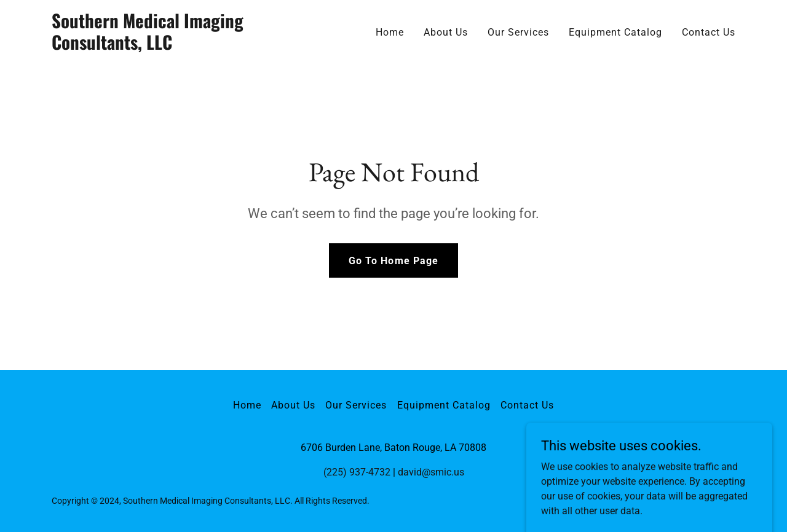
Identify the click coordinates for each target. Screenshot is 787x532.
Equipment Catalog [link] (615, 32)
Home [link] (390, 32)
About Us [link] (446, 32)
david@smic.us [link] (431, 472)
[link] (171, 46)
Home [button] (247, 405)
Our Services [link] (518, 32)
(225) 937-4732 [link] (357, 472)
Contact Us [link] (709, 32)
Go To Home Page (393, 261)
